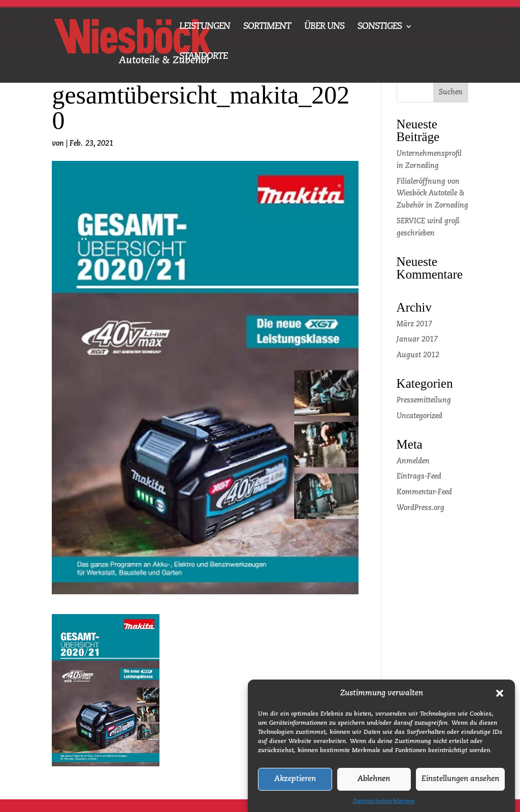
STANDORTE (203, 57)
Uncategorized (419, 416)
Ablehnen (374, 785)
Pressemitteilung (424, 400)
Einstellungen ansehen (460, 785)
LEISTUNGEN (205, 27)
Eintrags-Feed (419, 477)
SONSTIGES (380, 27)
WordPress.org (420, 508)
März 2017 (414, 324)
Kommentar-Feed (424, 492)
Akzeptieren (295, 785)
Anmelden (413, 461)
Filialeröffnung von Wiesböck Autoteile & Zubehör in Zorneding (432, 194)
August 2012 (418, 355)
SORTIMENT (267, 27)
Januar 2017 (417, 340)
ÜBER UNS (324, 27)
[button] (500, 700)
